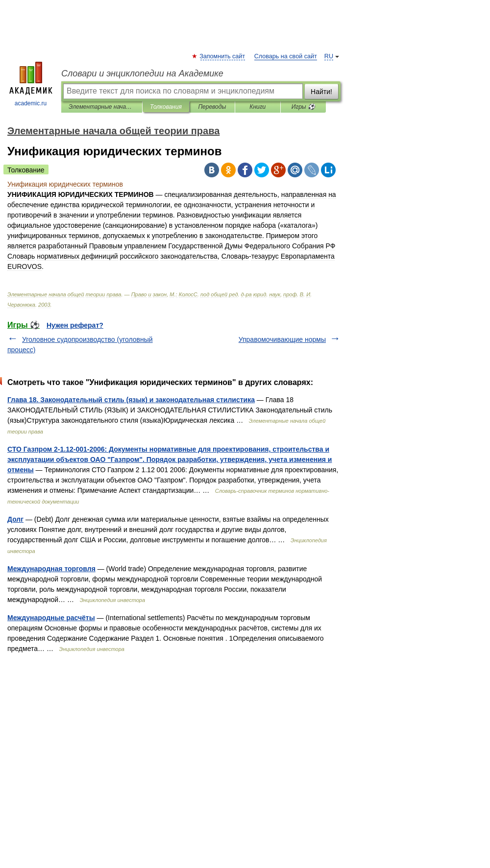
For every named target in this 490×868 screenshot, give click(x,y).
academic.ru (31, 84)
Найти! (321, 92)
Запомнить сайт (223, 56)
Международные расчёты (51, 618)
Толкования (166, 107)
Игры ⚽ (303, 107)
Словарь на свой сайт (286, 56)
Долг (15, 519)
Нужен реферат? (75, 325)
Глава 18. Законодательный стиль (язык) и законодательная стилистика (131, 400)
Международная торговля (51, 569)
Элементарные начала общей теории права (102, 107)
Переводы (212, 107)
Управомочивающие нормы (282, 339)
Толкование (26, 170)
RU (329, 56)
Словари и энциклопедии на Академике (142, 73)
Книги (257, 107)
